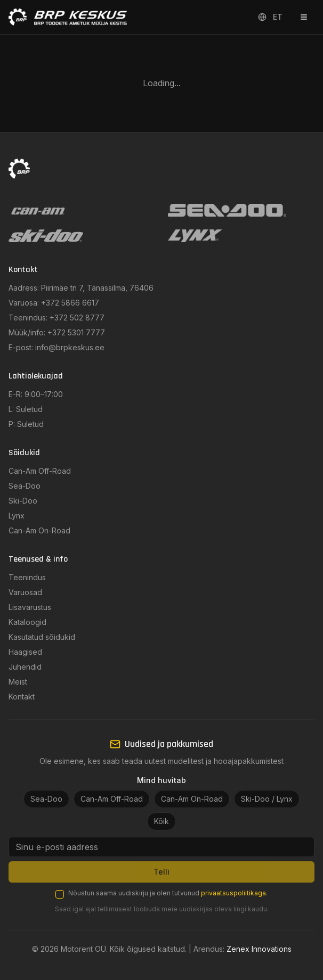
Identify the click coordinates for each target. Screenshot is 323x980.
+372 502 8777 (77, 318)
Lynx (17, 516)
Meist (18, 682)
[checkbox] (60, 894)
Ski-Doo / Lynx (267, 799)
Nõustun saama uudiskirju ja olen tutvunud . (168, 893)
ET (270, 17)
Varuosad (25, 592)
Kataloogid (27, 622)
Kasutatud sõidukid (42, 637)
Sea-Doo (25, 486)
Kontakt (22, 697)
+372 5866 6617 (70, 303)
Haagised (25, 652)
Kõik (161, 821)
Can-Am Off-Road (40, 471)
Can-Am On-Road (39, 530)
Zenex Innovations (259, 949)
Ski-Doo (23, 501)
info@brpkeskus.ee (70, 347)
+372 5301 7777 (76, 332)
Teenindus (27, 577)
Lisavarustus (30, 607)
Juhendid (25, 667)
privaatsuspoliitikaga (233, 893)
